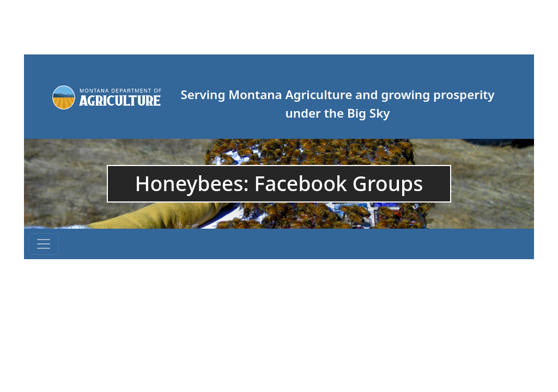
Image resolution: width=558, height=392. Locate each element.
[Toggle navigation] (44, 244)
